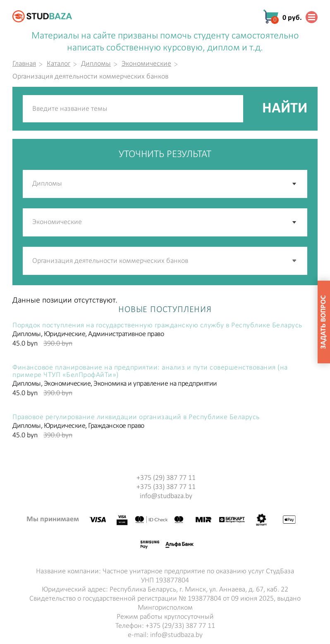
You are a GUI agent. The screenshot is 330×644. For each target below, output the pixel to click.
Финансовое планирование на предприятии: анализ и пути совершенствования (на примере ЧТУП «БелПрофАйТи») (150, 372)
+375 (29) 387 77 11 (166, 478)
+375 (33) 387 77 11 (166, 487)
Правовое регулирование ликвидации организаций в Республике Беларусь (136, 417)
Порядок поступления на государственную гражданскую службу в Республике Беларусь (157, 326)
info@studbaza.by (166, 496)
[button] (295, 261)
